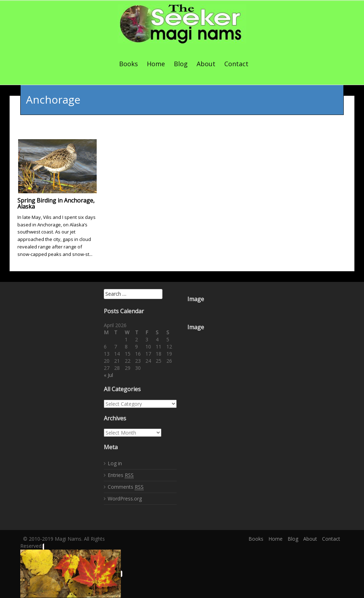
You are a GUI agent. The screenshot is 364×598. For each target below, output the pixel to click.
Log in (115, 462)
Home (156, 64)
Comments (126, 486)
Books (129, 64)
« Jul (108, 374)
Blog (181, 64)
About (206, 64)
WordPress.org (125, 497)
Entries (121, 474)
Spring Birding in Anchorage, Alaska (56, 202)
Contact (236, 64)
